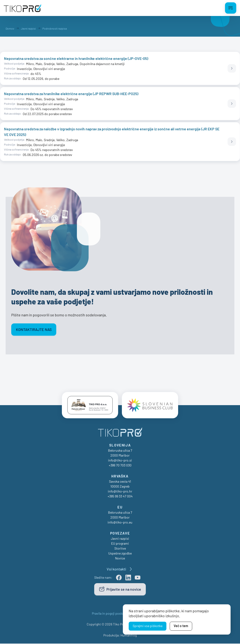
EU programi (120, 544)
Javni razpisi (120, 539)
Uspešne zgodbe (120, 554)
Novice (120, 559)
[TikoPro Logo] (22, 8)
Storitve (120, 549)
